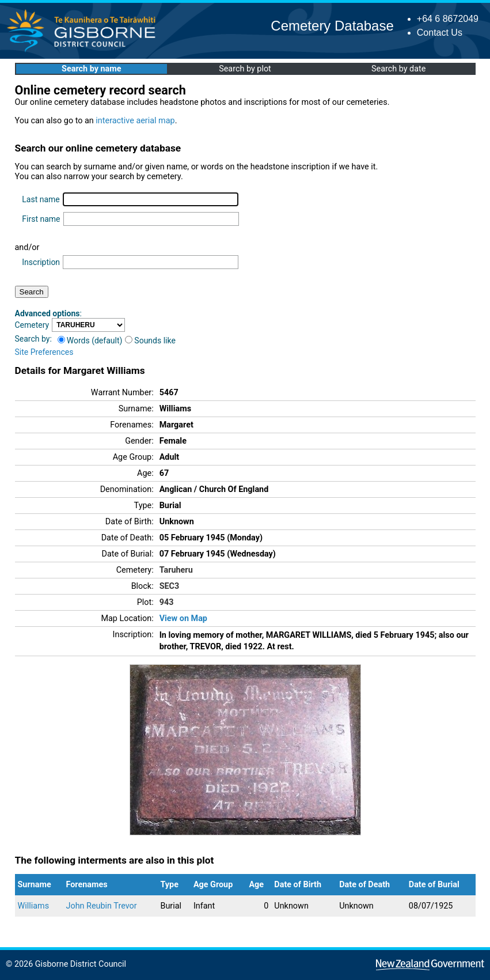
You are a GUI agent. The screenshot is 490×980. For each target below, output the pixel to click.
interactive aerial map (135, 121)
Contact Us (440, 33)
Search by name (91, 69)
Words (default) (90, 340)
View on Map (183, 618)
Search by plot (245, 69)
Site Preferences (44, 352)
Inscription (41, 262)
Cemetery (32, 325)
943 (167, 602)
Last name (41, 199)
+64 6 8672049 (448, 19)
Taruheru (176, 570)
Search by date (398, 69)
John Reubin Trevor (102, 906)
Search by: (33, 339)
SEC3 (170, 586)
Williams (34, 906)
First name (41, 219)
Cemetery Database (332, 26)
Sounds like (150, 340)
